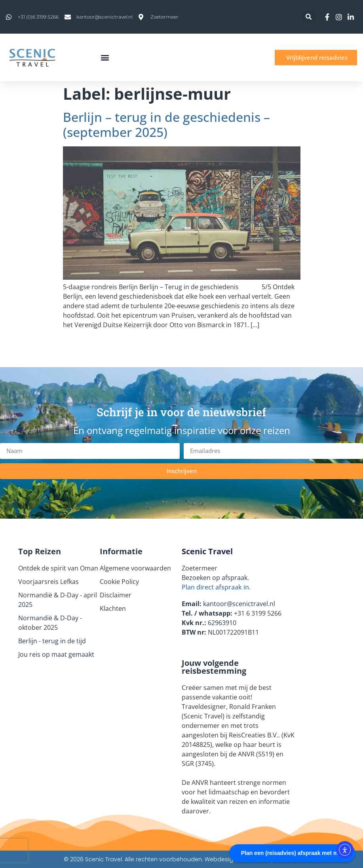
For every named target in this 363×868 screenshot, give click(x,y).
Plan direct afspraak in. (216, 587)
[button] (309, 17)
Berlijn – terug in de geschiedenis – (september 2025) (166, 124)
